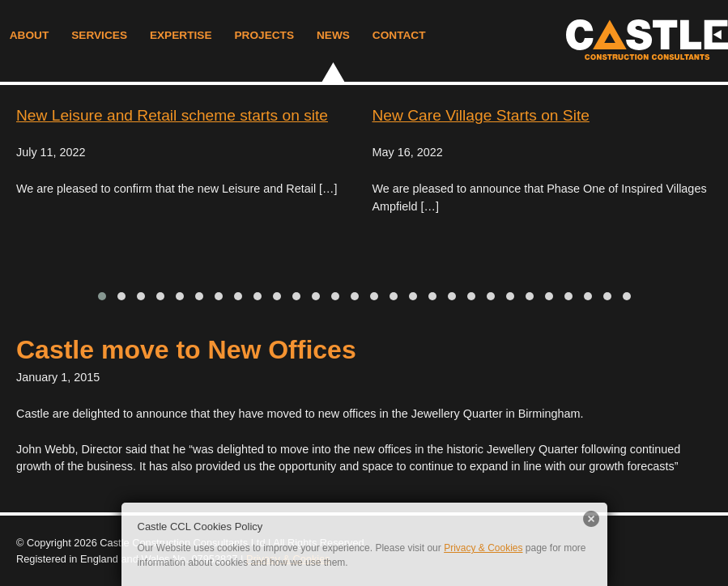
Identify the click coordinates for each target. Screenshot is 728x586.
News (333, 35)
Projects (264, 35)
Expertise (181, 35)
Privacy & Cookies (483, 548)
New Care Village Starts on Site (481, 115)
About (30, 35)
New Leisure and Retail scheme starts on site (172, 115)
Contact (399, 35)
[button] (102, 296)
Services (99, 35)
